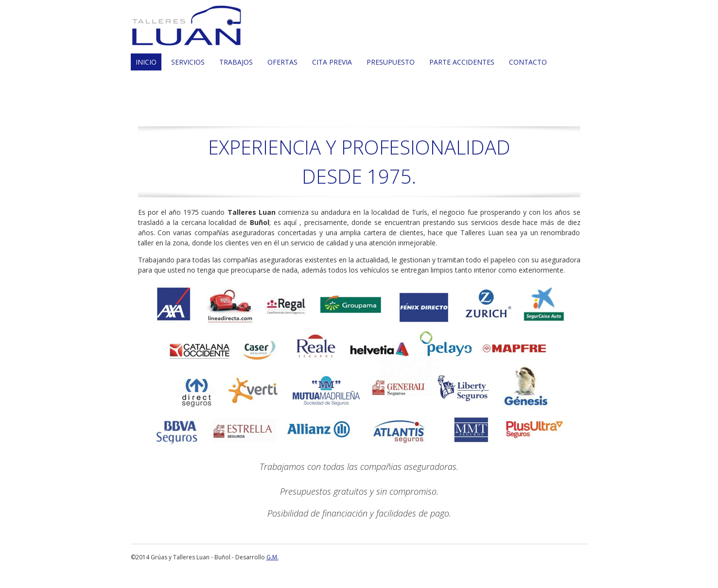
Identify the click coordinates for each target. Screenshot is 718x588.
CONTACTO (528, 62)
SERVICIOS (188, 62)
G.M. (272, 557)
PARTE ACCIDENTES (462, 62)
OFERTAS (282, 62)
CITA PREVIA (332, 62)
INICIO (146, 62)
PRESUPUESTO (391, 62)
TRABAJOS (236, 62)
